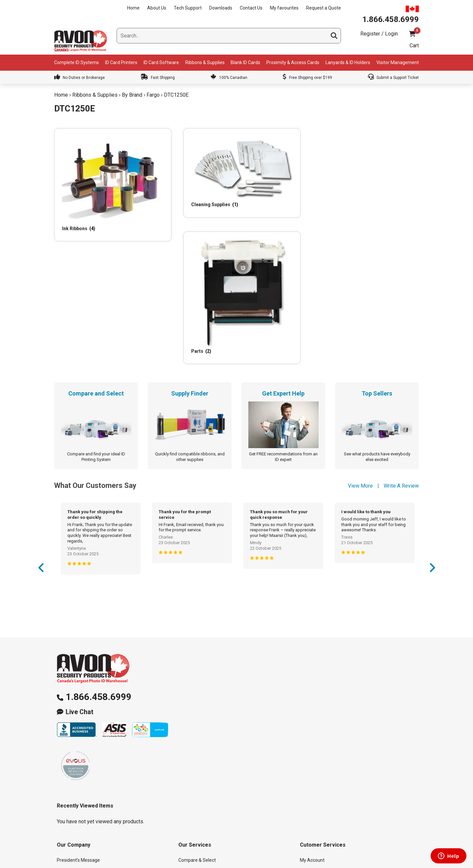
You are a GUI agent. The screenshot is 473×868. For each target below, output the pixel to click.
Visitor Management (398, 62)
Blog (61, 747)
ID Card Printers (121, 62)
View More (360, 345)
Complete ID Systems (77, 62)
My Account (312, 719)
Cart (414, 46)
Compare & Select (197, 719)
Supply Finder (192, 733)
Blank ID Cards (245, 62)
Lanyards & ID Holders (348, 62)
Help (304, 788)
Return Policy (314, 775)
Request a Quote (324, 8)
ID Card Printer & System (204, 802)
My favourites (284, 8)
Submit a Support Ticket (393, 78)
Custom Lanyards (197, 788)
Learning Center (195, 775)
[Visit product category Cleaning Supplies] (189, 161)
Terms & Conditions (320, 802)
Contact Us (251, 8)
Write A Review (401, 345)
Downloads (221, 8)
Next (432, 429)
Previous (41, 429)
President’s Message (78, 719)
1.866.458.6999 (99, 556)
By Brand (132, 95)
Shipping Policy (315, 761)
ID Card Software (161, 62)
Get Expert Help (194, 747)
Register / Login (379, 34)
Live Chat (79, 571)
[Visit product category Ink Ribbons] (94, 169)
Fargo (153, 95)
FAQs (184, 761)
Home (133, 8)
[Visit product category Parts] (283, 176)
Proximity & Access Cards (293, 62)
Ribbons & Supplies (205, 62)
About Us (157, 8)
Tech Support (188, 8)
